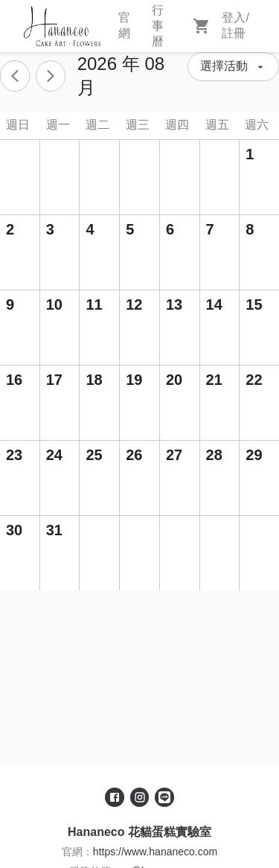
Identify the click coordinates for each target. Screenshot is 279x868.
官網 (124, 25)
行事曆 (158, 26)
